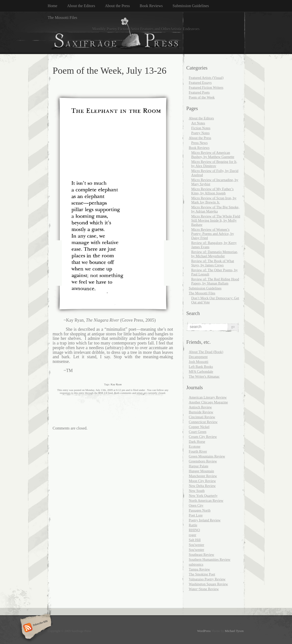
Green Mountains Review (207, 456)
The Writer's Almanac (204, 376)
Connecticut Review (203, 422)
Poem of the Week (202, 97)
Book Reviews (151, 6)
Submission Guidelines (191, 6)
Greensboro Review (203, 461)
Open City (196, 505)
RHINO (194, 530)
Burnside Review (201, 412)
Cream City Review (203, 437)
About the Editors (81, 6)
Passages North (200, 510)
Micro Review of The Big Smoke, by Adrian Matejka (215, 209)
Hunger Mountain (201, 471)
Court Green (198, 432)
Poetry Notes (200, 133)
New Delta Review (202, 486)
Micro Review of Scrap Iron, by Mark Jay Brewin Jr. (214, 200)
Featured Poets (199, 92)
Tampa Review (199, 569)
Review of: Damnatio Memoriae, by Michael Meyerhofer (215, 254)
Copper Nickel (199, 427)
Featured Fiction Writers (206, 87)
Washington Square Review (208, 584)
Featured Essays (200, 83)
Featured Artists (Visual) (206, 78)
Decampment (198, 357)
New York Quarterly (203, 496)
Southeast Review (202, 555)
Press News (199, 143)
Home (52, 6)
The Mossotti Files (62, 18)
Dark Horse (197, 442)
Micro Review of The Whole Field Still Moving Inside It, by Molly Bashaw (216, 220)
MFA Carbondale (201, 372)
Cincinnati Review (202, 417)
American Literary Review (208, 397)
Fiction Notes (201, 128)
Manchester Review (203, 476)
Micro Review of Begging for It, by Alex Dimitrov (214, 164)
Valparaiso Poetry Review (207, 579)
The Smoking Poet (202, 574)
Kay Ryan (116, 384)
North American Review (206, 501)
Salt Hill (195, 540)
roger (192, 535)
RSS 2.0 (103, 393)
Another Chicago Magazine (208, 402)
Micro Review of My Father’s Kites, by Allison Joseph (212, 191)
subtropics (196, 564)
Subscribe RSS (35, 628)
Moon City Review (202, 481)
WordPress (204, 631)
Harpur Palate (199, 466)
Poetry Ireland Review (205, 520)
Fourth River (198, 451)
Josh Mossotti (199, 362)
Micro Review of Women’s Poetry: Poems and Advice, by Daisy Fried (213, 234)
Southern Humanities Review (210, 559)
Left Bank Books (201, 367)
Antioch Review (200, 407)
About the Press (117, 6)
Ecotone (195, 446)
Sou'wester (197, 545)
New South (197, 491)
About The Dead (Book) (206, 352)
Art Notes (198, 123)
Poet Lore (196, 515)
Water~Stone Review (204, 589)
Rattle (193, 525)
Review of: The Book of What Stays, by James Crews (213, 263)
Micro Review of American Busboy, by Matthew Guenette (213, 155)
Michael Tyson (234, 631)
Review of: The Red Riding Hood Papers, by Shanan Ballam (215, 281)
